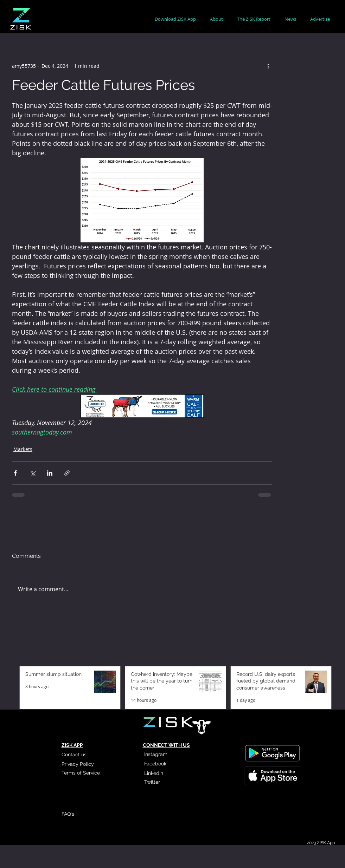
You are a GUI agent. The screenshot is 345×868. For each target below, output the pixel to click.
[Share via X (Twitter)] (33, 473)
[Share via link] (67, 473)
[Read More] (272, 775)
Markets (23, 449)
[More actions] (268, 66)
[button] (216, 19)
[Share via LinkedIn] (50, 473)
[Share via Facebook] (15, 473)
